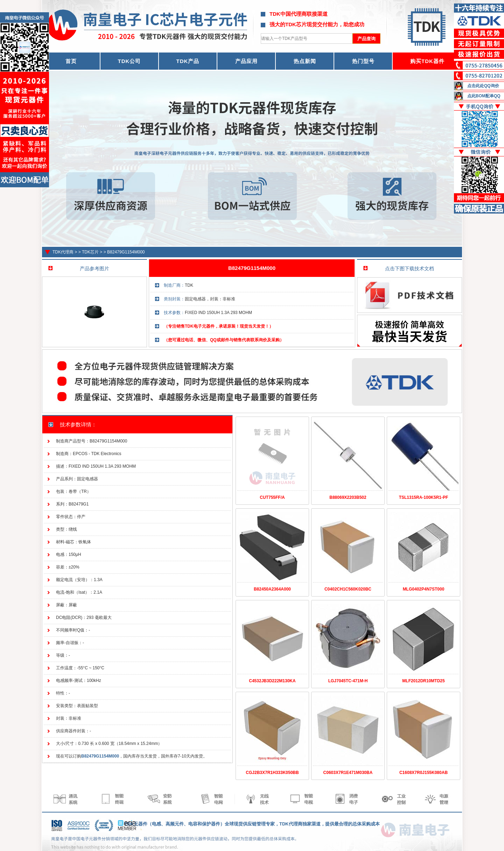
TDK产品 (188, 61)
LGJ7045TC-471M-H (348, 681)
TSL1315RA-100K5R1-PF (424, 497)
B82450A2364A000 (272, 589)
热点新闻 (305, 61)
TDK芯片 (90, 252)
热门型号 (363, 61)
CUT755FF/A (272, 497)
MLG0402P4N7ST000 (424, 589)
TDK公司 (129, 61)
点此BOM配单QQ (484, 96)
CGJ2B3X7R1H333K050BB (272, 773)
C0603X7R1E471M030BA (348, 773)
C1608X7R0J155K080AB (423, 773)
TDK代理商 (63, 252)
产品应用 (246, 61)
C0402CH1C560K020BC (348, 589)
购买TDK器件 (427, 61)
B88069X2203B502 (348, 497)
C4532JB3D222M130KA (272, 681)
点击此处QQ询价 (483, 86)
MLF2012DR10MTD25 (423, 681)
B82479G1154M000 (126, 252)
